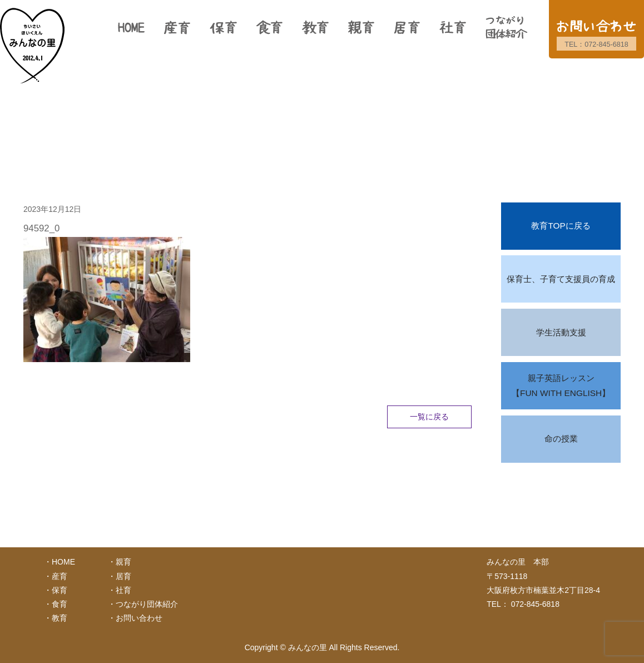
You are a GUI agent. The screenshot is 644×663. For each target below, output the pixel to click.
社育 (123, 590)
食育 (60, 604)
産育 (60, 576)
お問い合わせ (139, 618)
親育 (123, 562)
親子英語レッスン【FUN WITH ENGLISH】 (561, 386)
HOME (63, 562)
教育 (60, 618)
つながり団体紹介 (147, 604)
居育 (123, 576)
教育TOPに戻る (561, 226)
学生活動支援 (561, 332)
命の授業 (561, 439)
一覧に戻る (429, 417)
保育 (60, 590)
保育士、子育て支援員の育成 (561, 279)
